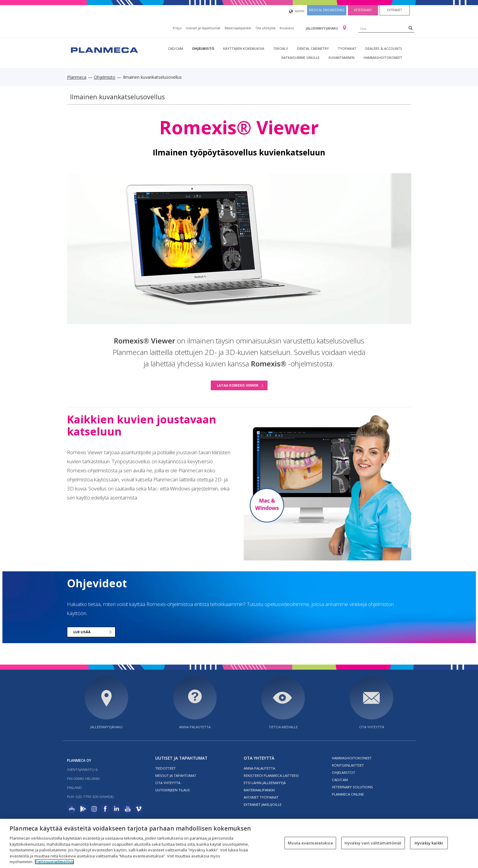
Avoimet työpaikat (261, 797)
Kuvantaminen (342, 57)
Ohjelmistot (343, 772)
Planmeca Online (348, 794)
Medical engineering (327, 10)
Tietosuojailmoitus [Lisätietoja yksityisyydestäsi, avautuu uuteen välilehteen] (54, 862)
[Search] (411, 28)
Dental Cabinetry (313, 48)
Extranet (395, 10)
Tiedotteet (165, 768)
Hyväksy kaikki (429, 843)
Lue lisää (82, 632)
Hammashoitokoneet (383, 57)
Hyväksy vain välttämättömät (373, 843)
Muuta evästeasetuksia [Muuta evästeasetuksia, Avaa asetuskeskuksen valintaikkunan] (310, 843)
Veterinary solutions (352, 787)
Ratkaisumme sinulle (300, 57)
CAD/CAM (175, 48)
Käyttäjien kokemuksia (244, 48)
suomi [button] (297, 11)
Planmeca (77, 77)
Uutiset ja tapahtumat (203, 28)
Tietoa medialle (283, 727)
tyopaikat (347, 48)
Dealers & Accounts (384, 48)
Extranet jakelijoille (263, 804)
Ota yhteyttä (265, 28)
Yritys (177, 28)
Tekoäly (281, 48)
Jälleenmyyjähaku (322, 28)
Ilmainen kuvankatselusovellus (117, 97)
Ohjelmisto (203, 48)
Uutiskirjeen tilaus (173, 790)
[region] (239, 843)
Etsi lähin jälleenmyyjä (265, 783)
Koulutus (287, 28)
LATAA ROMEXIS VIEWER (238, 385)
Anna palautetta (195, 727)
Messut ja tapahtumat (176, 775)
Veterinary (363, 10)
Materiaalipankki (238, 28)
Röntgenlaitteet (348, 765)
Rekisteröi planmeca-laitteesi (271, 775)
